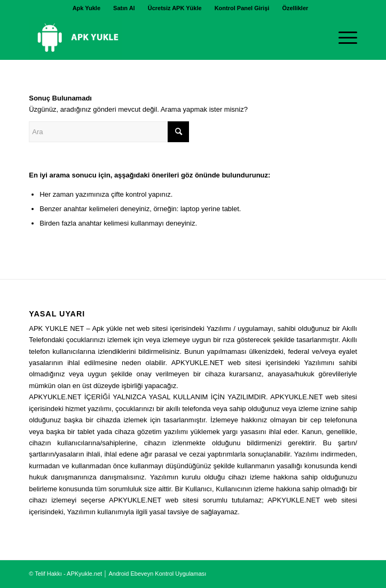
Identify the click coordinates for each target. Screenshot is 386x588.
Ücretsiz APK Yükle (175, 8)
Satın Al (124, 8)
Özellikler (295, 8)
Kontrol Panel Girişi (242, 8)
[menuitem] (87, 8)
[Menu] (342, 38)
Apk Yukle (86, 8)
